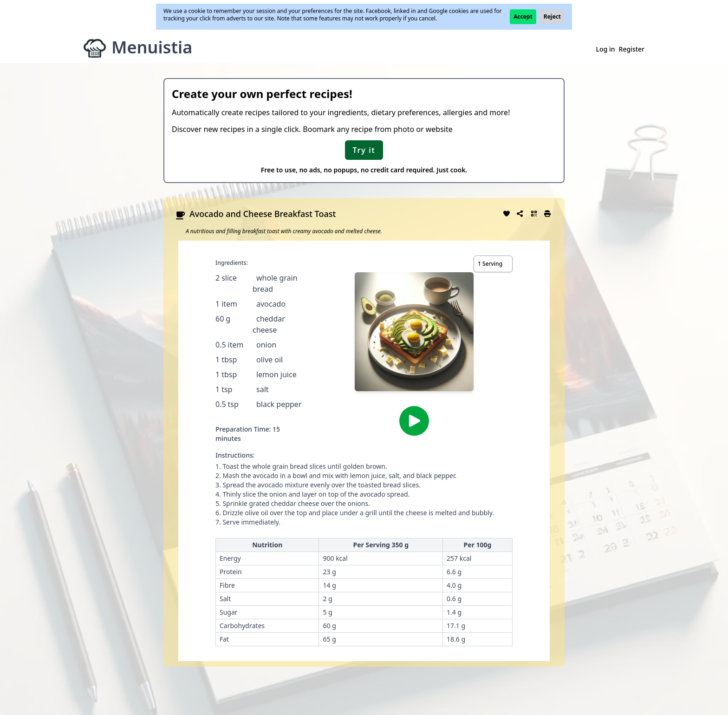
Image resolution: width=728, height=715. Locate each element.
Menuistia (152, 47)
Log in (606, 49)
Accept (523, 16)
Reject (552, 16)
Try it (364, 150)
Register (632, 49)
